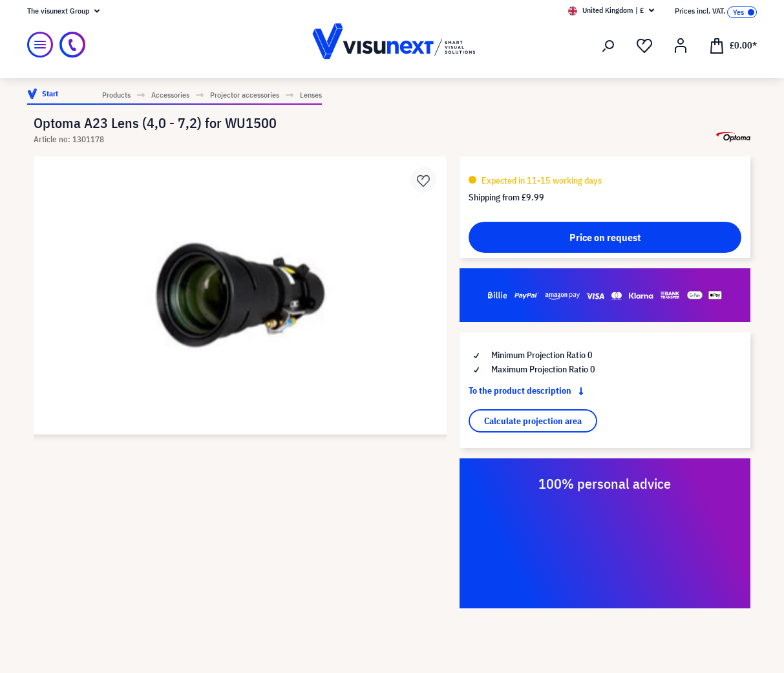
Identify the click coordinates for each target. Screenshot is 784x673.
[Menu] (40, 45)
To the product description (529, 390)
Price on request (605, 237)
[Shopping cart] (733, 45)
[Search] (608, 46)
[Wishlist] (644, 46)
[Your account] (681, 46)
